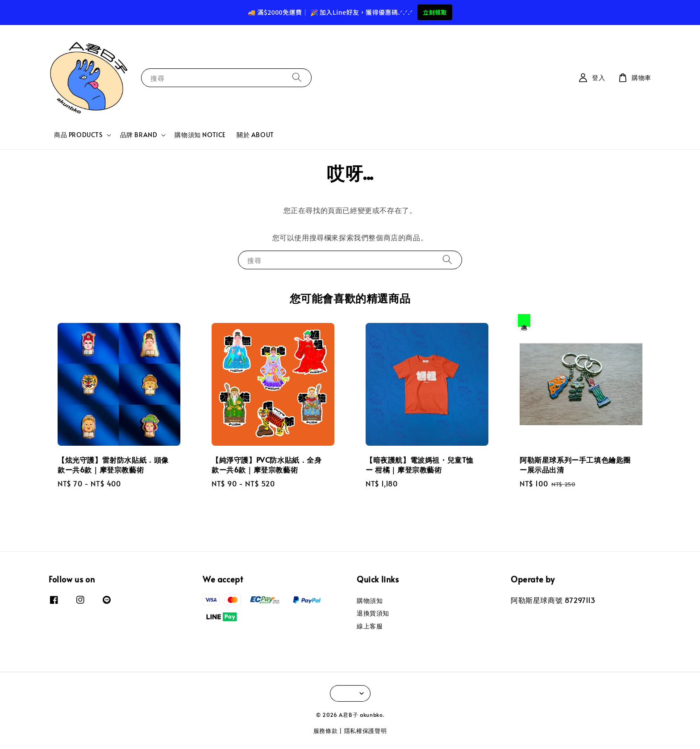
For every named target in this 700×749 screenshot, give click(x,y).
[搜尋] (297, 77)
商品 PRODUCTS (78, 135)
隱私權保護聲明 (366, 731)
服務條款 (326, 731)
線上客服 (370, 626)
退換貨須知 (373, 613)
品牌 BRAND (139, 135)
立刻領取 (435, 12)
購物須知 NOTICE (200, 135)
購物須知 (370, 601)
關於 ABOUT (255, 135)
